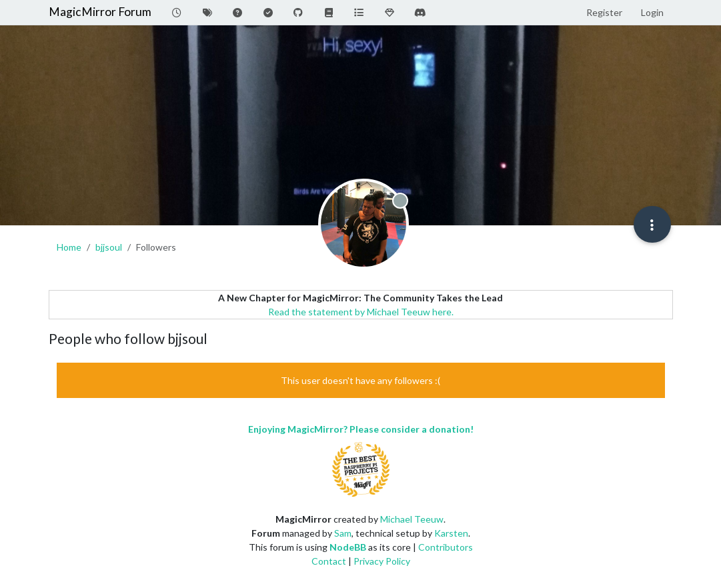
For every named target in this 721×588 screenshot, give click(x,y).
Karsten (451, 533)
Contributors (446, 547)
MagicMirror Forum (100, 12)
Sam (343, 533)
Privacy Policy (382, 561)
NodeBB (348, 547)
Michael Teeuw (412, 519)
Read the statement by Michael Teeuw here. (361, 312)
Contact (329, 561)
